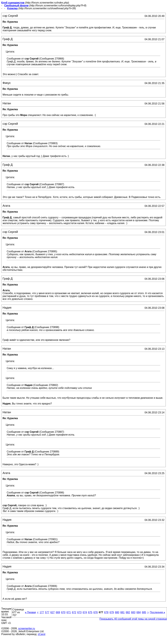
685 (144, 612)
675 (90, 612)
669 (58, 612)
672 (74, 612)
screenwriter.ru (27, 628)
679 (112, 612)
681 (123, 612)
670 (63, 612)
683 (133, 612)
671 (69, 612)
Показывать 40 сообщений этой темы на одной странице (133, 619)
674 (85, 612)
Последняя (158, 612)
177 (42, 612)
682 (128, 612)
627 (53, 612)
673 (79, 612)
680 (117, 612)
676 (96, 612)
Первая (30, 612)
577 (47, 612)
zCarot (42, 634)
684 (139, 612)
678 (106, 612)
